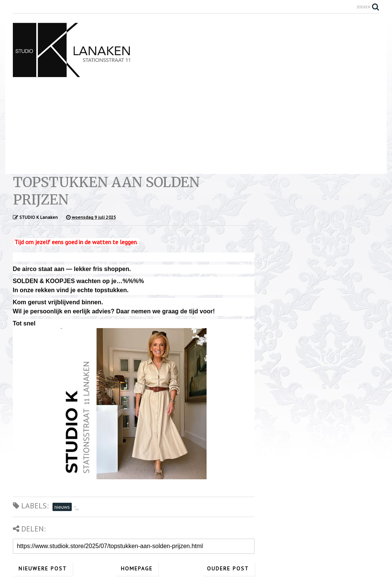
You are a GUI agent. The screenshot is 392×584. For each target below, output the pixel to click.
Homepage (137, 569)
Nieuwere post (43, 569)
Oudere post (228, 569)
